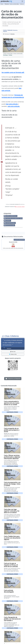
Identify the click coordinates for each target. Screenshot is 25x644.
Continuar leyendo (12, 412)
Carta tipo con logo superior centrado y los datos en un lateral (12, 511)
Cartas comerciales (11, 216)
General (8, 221)
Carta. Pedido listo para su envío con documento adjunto (12, 538)
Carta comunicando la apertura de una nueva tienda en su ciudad (12, 403)
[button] (13, 45)
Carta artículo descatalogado (9, 591)
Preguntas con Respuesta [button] (13, 379)
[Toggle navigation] (22, 1)
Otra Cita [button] (13, 352)
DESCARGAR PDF (19, 240)
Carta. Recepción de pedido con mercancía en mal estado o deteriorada (12, 620)
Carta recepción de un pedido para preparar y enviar (12, 430)
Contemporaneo (10, 223)
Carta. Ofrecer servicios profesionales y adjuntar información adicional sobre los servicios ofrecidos (12, 459)
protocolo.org (10, 225)
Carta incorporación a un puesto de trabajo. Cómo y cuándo (12, 484)
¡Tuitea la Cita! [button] (13, 354)
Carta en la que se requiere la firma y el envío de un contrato (11, 565)
